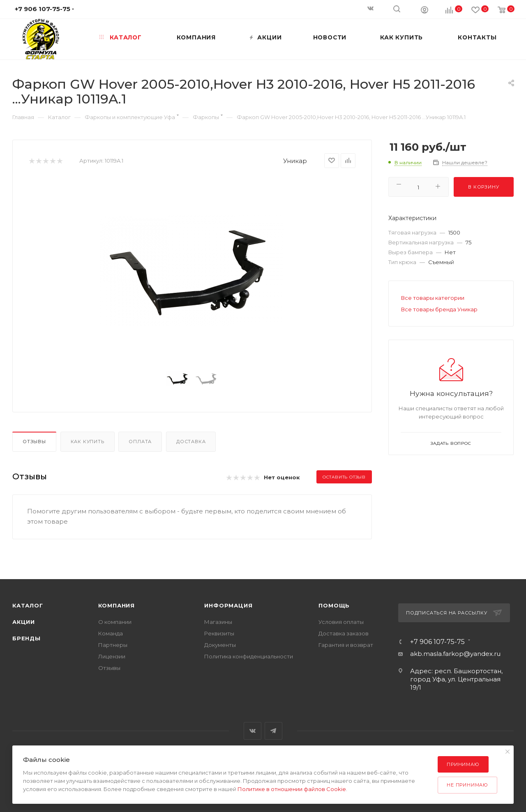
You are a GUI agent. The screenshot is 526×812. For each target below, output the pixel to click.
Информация (228, 605)
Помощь (334, 605)
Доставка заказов (344, 633)
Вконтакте (253, 731)
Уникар (295, 161)
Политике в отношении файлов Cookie (292, 789)
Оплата (140, 442)
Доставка (191, 442)
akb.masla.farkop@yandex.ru (455, 654)
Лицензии (112, 656)
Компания (117, 605)
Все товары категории (433, 298)
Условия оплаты (341, 622)
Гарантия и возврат (346, 645)
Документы (220, 645)
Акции (24, 622)
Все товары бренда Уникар (439, 309)
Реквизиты (219, 633)
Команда (111, 633)
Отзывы (34, 442)
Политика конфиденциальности (249, 656)
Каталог (28, 605)
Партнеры (113, 645)
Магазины (218, 622)
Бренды (27, 638)
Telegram (273, 731)
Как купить (88, 442)
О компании (115, 622)
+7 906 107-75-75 (437, 642)
